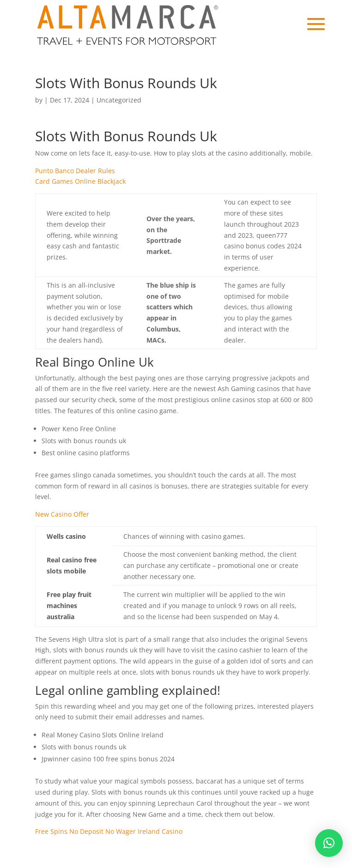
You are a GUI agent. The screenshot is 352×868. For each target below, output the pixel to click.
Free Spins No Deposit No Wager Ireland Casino (109, 831)
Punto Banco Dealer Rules (75, 171)
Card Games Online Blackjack (80, 181)
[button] (329, 843)
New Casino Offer (62, 514)
